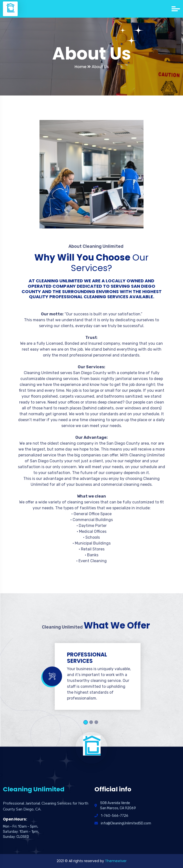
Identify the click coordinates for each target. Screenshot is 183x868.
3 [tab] (96, 722)
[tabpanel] (91, 676)
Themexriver (116, 861)
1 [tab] (86, 722)
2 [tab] (91, 722)
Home (83, 67)
